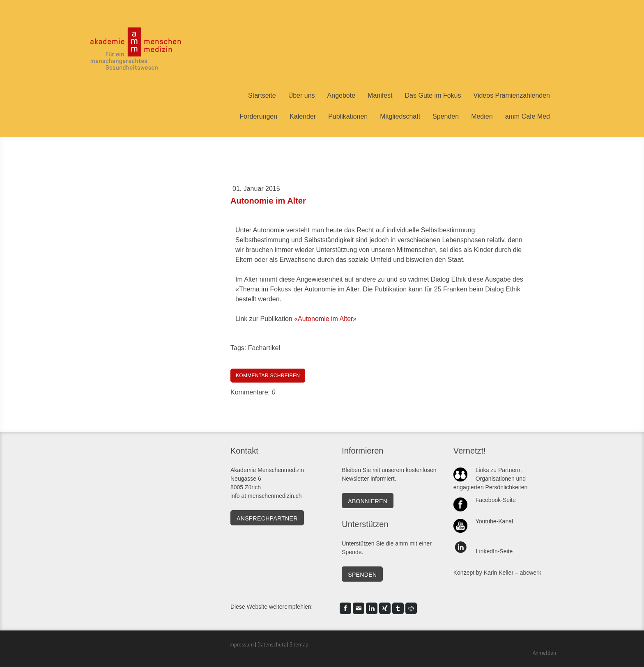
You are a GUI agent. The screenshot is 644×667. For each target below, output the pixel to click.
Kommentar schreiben (268, 376)
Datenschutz (272, 645)
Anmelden (544, 653)
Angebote (342, 95)
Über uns (302, 95)
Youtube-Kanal (494, 521)
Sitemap (299, 645)
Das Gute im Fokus (433, 95)
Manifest (380, 95)
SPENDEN (362, 575)
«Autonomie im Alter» (325, 319)
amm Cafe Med (528, 116)
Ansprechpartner (267, 518)
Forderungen (259, 116)
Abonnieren (368, 501)
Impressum (241, 645)
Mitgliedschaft (400, 116)
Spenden (446, 116)
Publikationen (348, 116)
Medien (482, 116)
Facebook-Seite (496, 500)
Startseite (262, 95)
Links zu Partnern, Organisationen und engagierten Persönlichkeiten (491, 479)
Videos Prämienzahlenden (512, 95)
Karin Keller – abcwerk (513, 573)
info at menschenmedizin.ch (266, 496)
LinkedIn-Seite (494, 551)
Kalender (303, 116)
